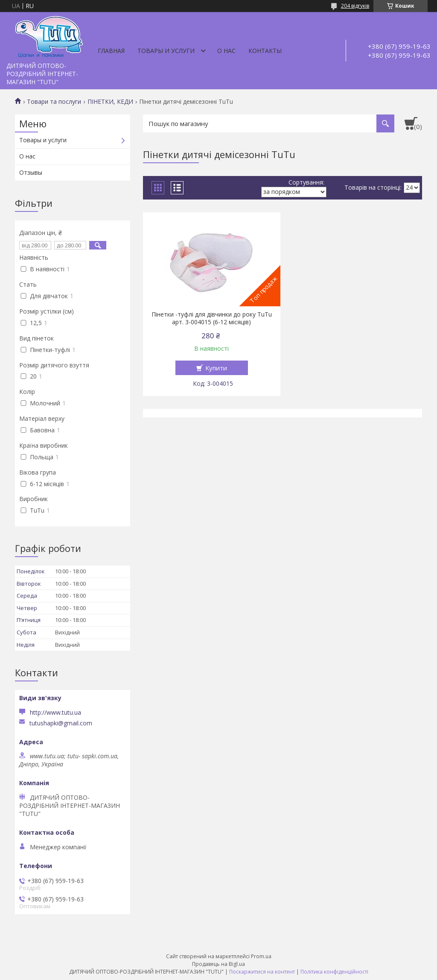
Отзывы (31, 172)
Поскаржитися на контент (262, 972)
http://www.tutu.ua (55, 712)
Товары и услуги (166, 51)
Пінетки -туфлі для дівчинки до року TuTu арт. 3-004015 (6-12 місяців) (212, 318)
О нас (226, 51)
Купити (216, 368)
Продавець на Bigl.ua (218, 964)
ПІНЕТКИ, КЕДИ (110, 102)
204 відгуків (355, 6)
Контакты (265, 51)
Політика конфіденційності (334, 972)
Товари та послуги (54, 102)
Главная (111, 51)
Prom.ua (261, 956)
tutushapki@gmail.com (61, 723)
